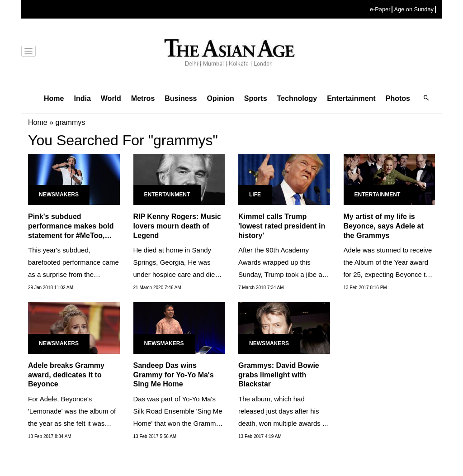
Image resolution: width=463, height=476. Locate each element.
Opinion (220, 98)
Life (255, 195)
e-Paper (380, 9)
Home (54, 98)
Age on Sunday (414, 9)
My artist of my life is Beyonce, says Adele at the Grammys (384, 226)
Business (181, 98)
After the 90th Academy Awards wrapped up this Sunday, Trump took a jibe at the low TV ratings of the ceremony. (281, 274)
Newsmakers (59, 195)
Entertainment (351, 98)
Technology (297, 98)
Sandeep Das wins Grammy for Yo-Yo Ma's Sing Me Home (174, 375)
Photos (398, 98)
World (111, 98)
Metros (143, 98)
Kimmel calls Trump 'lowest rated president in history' (282, 226)
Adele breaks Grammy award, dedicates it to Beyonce (66, 375)
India (82, 98)
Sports (256, 98)
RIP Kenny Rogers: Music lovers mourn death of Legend (177, 226)
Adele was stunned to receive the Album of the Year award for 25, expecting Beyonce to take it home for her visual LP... (388, 274)
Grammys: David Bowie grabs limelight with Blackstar (279, 375)
